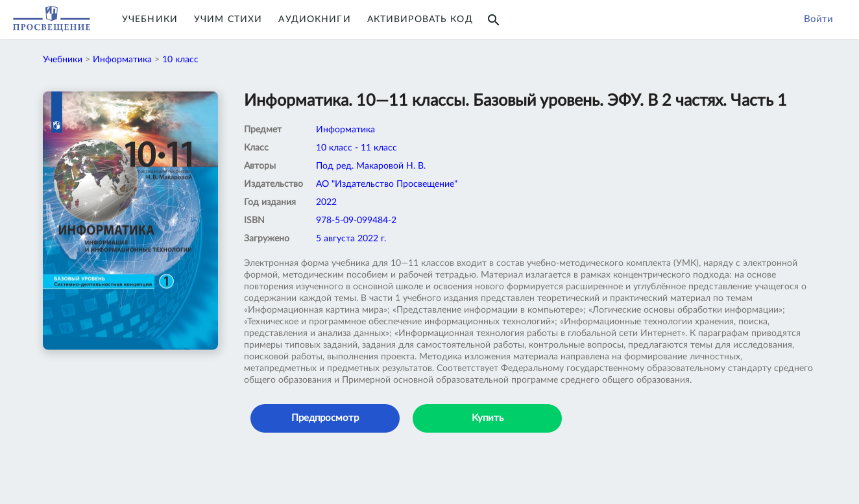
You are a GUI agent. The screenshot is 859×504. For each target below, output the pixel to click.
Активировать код (420, 19)
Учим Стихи (228, 19)
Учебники (150, 19)
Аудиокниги (314, 19)
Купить (488, 418)
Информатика (122, 60)
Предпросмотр (325, 418)
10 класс (180, 60)
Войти (818, 19)
